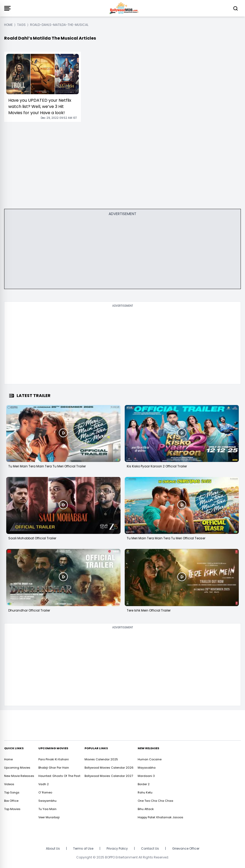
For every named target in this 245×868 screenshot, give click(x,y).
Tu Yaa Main (47, 809)
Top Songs (12, 792)
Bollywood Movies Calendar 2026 (109, 768)
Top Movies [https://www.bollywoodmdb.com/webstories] (12, 809)
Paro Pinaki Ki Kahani (54, 759)
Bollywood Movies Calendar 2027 (109, 776)
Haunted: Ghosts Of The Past (59, 776)
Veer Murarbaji (49, 817)
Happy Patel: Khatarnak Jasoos (160, 817)
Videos (9, 784)
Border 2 (144, 784)
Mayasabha (147, 768)
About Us (53, 848)
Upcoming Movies (17, 768)
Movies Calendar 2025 (101, 759)
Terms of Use (83, 848)
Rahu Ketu (145, 792)
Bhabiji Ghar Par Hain (54, 768)
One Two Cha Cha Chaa (155, 801)
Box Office (11, 801)
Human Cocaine (150, 759)
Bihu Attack (146, 809)
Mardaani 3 (146, 776)
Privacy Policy (117, 848)
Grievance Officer (186, 848)
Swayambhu (47, 801)
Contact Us (150, 848)
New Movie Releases (19, 776)
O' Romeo (45, 792)
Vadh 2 (44, 784)
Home (8, 759)
